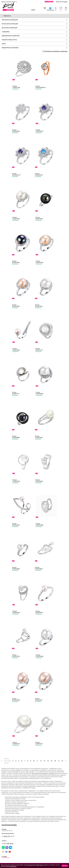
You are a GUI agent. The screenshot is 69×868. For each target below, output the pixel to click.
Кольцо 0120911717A (39, 349)
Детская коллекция (35, 28)
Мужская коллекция (35, 24)
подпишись (50, 9)
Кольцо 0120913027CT (16, 174)
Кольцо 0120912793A (16, 656)
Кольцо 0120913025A (16, 131)
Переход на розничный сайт (8, 2)
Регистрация (64, 2)
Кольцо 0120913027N (39, 174)
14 (48, 761)
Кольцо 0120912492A (39, 568)
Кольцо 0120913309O (16, 699)
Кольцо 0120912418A (16, 524)
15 (52, 761)
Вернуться (6, 16)
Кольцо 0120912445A (40, 524)
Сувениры (35, 32)
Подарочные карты (35, 40)
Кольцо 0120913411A (39, 743)
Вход (57, 2)
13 (44, 761)
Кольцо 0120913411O (39, 699)
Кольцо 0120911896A (39, 393)
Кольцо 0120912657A (39, 612)
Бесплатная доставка (9, 825)
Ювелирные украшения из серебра (43, 773)
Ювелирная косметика (35, 36)
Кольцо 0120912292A (39, 481)
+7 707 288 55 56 (8, 844)
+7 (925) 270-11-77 (8, 836)
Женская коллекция (35, 20)
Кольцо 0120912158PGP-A (41, 87)
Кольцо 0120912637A (16, 612)
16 (55, 761)
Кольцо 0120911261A (16, 218)
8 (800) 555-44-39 (7, 831)
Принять (65, 866)
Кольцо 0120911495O (16, 306)
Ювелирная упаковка (35, 48)
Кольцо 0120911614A (16, 349)
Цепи (35, 44)
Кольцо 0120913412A (16, 743)
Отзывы (4, 857)
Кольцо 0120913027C (40, 131)
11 (37, 761)
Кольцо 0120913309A (40, 656)
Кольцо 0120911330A (39, 306)
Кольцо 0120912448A (16, 568)
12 (41, 761)
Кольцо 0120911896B (16, 437)
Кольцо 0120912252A (16, 481)
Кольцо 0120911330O (40, 262)
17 (59, 761)
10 (34, 761)
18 (62, 761)
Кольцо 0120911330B (16, 262)
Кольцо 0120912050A (39, 437)
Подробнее (13, 866)
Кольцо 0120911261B (39, 218)
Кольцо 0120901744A (16, 87)
